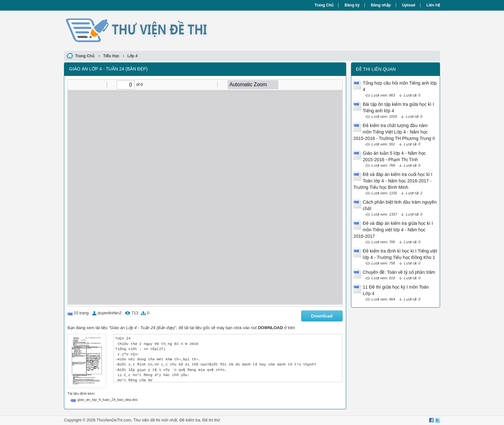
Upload (409, 5)
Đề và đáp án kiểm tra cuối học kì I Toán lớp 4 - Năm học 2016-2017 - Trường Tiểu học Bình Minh (393, 181)
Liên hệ (433, 5)
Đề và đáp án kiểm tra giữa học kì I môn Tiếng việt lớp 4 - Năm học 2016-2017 (393, 230)
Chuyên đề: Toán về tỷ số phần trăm (399, 272)
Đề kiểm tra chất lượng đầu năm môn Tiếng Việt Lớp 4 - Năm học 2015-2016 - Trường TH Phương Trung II (394, 132)
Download (322, 316)
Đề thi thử (211, 420)
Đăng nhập (381, 5)
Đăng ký (352, 5)
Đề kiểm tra (190, 420)
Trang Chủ (324, 5)
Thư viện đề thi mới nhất (155, 420)
